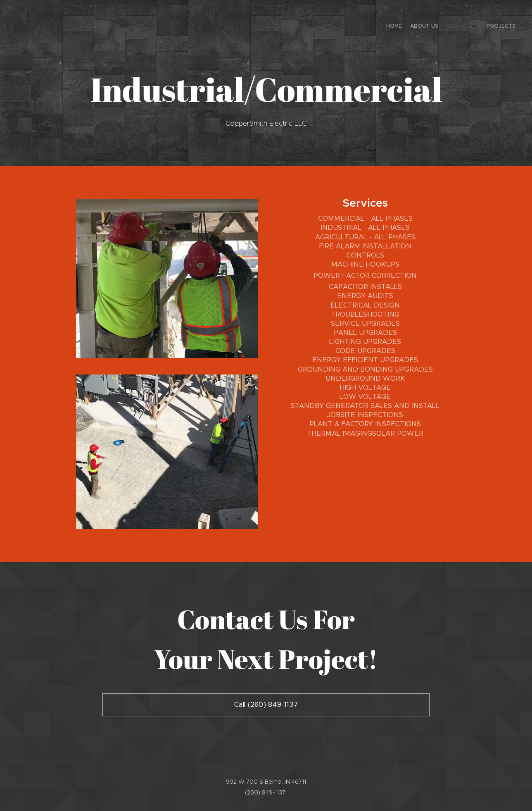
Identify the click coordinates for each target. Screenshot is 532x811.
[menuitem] (486, 27)
